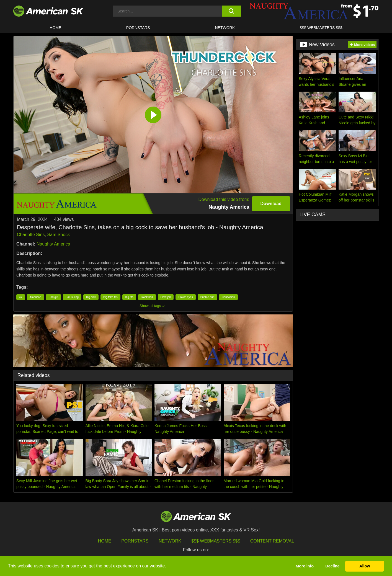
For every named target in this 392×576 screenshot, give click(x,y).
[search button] (231, 11)
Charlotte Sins (31, 235)
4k (21, 297)
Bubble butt (207, 297)
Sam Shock (58, 235)
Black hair (147, 297)
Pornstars (135, 541)
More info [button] (305, 566)
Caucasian (228, 297)
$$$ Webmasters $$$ (216, 541)
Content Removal (272, 541)
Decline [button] (332, 566)
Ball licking (72, 297)
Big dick (91, 297)
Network (225, 28)
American (35, 297)
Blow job (166, 297)
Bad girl (53, 297)
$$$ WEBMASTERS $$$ (321, 28)
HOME (55, 28)
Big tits (129, 297)
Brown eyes (185, 297)
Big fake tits (110, 297)
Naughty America (53, 244)
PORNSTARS (138, 28)
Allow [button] (365, 566)
